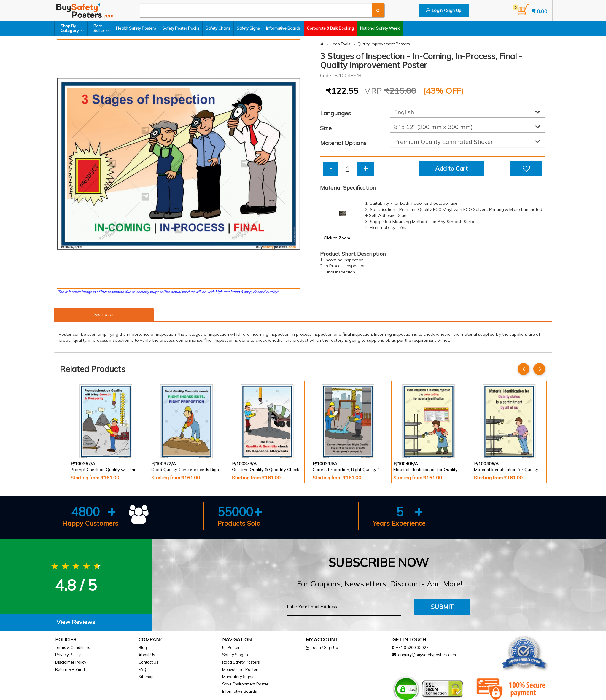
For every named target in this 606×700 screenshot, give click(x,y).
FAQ (142, 669)
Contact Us (148, 662)
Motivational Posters (241, 669)
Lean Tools (341, 44)
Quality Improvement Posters (384, 44)
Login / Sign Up (444, 10)
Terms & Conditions (73, 647)
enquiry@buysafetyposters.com (427, 655)
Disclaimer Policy (71, 662)
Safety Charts (218, 28)
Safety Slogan (235, 655)
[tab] (76, 622)
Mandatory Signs (238, 677)
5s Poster (231, 647)
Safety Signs (248, 28)
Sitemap (146, 677)
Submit (442, 607)
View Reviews (76, 622)
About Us (147, 655)
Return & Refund (70, 669)
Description (104, 314)
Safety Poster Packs (181, 28)
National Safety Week (380, 28)
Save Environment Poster (245, 684)
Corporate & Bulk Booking (330, 28)
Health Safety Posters (136, 28)
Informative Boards (283, 28)
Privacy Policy (68, 655)
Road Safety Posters (241, 662)
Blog (143, 647)
